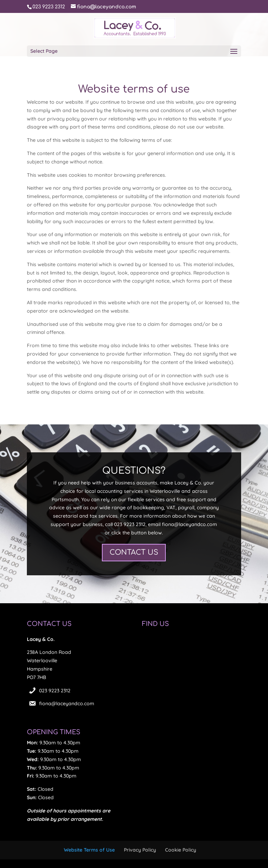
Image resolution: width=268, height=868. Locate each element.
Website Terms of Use (89, 850)
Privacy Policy (140, 850)
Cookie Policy (181, 850)
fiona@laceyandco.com (67, 703)
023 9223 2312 (55, 691)
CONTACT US (134, 552)
